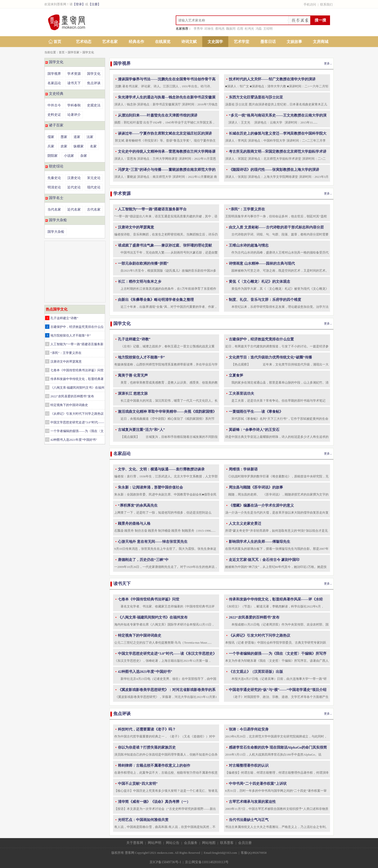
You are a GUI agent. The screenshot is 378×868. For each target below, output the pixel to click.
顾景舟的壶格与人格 (134, 524)
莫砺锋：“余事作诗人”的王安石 (254, 430)
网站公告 (173, 843)
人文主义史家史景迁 (245, 524)
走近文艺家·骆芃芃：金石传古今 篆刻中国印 (264, 560)
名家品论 (54, 83)
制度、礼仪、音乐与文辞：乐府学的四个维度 (265, 300)
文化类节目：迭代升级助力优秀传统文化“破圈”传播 (270, 357)
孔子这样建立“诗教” (64, 318)
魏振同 (231, 29)
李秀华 (198, 29)
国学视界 (54, 74)
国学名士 (56, 198)
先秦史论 (54, 178)
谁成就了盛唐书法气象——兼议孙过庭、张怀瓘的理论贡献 (165, 245)
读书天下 (74, 83)
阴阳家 (53, 156)
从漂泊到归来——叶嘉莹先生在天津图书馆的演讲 (158, 115)
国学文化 (88, 52)
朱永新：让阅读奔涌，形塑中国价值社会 (150, 487)
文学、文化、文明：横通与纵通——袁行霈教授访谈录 (161, 469)
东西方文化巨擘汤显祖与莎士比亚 (256, 97)
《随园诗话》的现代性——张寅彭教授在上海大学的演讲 (274, 170)
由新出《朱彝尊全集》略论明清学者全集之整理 (156, 300)
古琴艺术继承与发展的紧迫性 (252, 802)
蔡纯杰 (220, 29)
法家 (90, 137)
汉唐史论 (74, 178)
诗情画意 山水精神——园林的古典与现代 (262, 263)
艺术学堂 (242, 42)
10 (47, 396)
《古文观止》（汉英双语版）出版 (256, 672)
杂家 (84, 156)
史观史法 (94, 105)
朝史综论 (56, 166)
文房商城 (321, 42)
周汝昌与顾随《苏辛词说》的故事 (256, 487)
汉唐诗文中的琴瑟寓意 (66, 362)
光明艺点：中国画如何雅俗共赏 (143, 820)
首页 (57, 42)
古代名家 (94, 210)
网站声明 (155, 843)
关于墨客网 (135, 843)
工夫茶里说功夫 (241, 393)
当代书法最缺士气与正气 (249, 820)
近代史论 (74, 187)
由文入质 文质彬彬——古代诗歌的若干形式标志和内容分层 (276, 227)
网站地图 (209, 843)
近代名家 (74, 210)
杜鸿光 (249, 29)
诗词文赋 (189, 42)
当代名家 (54, 210)
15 (47, 440)
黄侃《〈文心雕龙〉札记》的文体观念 (260, 282)
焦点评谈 (94, 83)
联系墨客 (227, 843)
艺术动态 (84, 42)
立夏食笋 (236, 375)
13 (47, 422)
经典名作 (136, 42)
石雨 (240, 29)
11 (47, 405)
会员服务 (191, 843)
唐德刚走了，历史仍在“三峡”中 (143, 560)
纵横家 (79, 146)
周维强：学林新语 (243, 469)
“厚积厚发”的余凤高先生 (138, 505)
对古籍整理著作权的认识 (249, 765)
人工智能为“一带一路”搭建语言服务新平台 (152, 209)
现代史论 (94, 187)
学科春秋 (74, 105)
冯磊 (259, 29)
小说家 (69, 156)
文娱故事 (294, 42)
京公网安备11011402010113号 (207, 862)
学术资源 (74, 74)
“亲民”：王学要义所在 (66, 353)
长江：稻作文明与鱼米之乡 (140, 282)
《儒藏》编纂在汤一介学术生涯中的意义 (261, 505)
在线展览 (163, 42)
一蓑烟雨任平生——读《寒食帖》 (256, 412)
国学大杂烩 (58, 220)
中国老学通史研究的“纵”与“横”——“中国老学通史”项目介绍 (278, 690)
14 (47, 431)
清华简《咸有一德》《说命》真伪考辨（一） (154, 802)
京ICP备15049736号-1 (165, 862)
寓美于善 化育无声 (133, 375)
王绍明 (268, 29)
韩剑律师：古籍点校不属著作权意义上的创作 (154, 765)
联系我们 (326, 4)
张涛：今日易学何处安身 (249, 729)
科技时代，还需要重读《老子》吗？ (147, 729)
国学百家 (74, 52)
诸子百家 (56, 125)
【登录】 (79, 4)
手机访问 (310, 4)
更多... (328, 63)
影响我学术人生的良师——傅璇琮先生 (260, 542)
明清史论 (54, 187)
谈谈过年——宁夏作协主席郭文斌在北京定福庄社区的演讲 (165, 133)
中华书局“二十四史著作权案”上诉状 (258, 784)
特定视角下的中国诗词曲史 (69, 405)
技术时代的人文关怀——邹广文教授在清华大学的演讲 (272, 79)
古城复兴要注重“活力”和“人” (141, 430)
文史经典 (56, 94)
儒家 (51, 137)
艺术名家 (110, 42)
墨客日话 (268, 42)
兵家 (51, 146)
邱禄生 (209, 29)
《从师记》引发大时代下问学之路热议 (77, 414)
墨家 (64, 137)
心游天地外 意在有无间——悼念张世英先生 (153, 542)
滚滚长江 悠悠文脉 (133, 393)
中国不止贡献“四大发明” (138, 784)
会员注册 (245, 843)
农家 (64, 146)
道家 (77, 137)
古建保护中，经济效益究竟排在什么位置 (261, 339)
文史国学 (215, 42)
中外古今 (54, 105)
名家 (93, 146)
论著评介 (74, 115)
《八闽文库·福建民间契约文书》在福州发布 (153, 617)
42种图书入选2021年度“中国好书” (74, 440)
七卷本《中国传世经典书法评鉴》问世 (77, 370)
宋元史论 (94, 178)
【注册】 (94, 4)
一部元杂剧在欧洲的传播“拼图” (143, 263)
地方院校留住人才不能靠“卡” (71, 335)
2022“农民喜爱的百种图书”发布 (72, 396)
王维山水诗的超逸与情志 (249, 245)
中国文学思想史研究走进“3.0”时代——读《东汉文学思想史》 (167, 654)
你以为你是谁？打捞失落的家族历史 (147, 747)
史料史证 (54, 115)
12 (47, 413)
